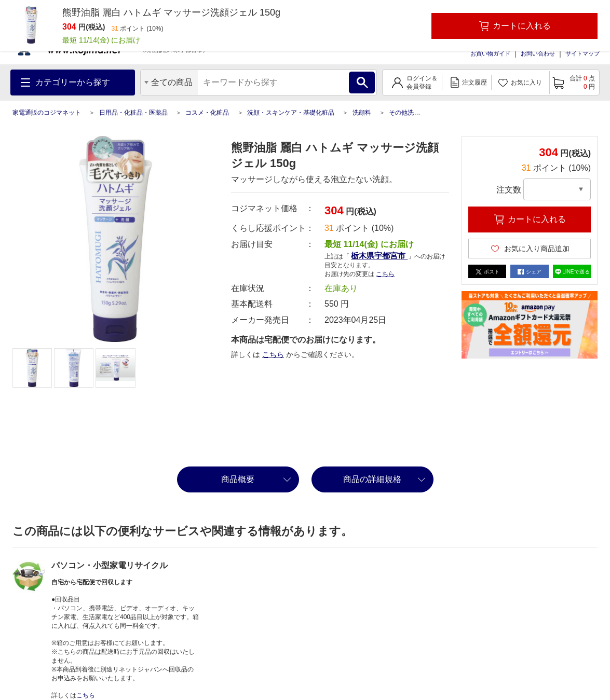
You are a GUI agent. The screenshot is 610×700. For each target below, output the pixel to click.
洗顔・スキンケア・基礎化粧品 (291, 113)
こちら (385, 274)
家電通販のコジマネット (47, 113)
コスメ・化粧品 (207, 113)
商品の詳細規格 (372, 479)
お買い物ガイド (490, 53)
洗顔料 (362, 113)
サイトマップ (582, 53)
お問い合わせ (538, 53)
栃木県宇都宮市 (379, 256)
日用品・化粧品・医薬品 (133, 113)
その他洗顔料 (408, 113)
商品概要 (238, 479)
